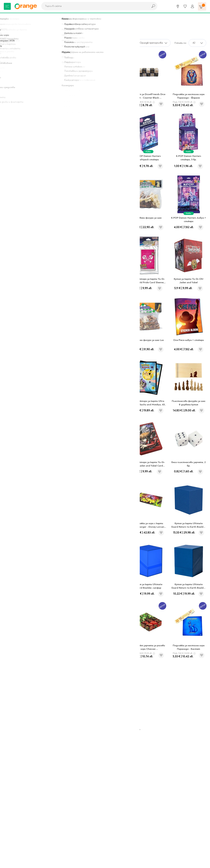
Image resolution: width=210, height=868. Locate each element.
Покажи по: (180, 43)
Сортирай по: (126, 43)
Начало (8, 17)
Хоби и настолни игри (29, 17)
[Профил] (192, 6)
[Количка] (202, 6)
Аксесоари (52, 17)
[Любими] (185, 6)
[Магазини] (178, 6)
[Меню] (7, 6)
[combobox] (94, 6)
